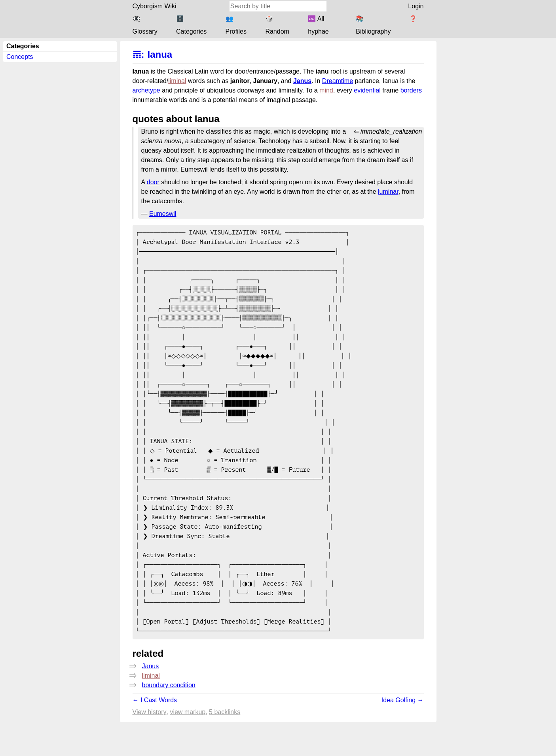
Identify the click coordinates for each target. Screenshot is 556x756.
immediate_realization (391, 131)
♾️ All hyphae (318, 25)
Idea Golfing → (403, 734)
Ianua (160, 54)
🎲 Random (277, 25)
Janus (302, 81)
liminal (177, 81)
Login (416, 6)
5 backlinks (225, 746)
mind (326, 90)
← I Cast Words (155, 734)
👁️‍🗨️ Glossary (145, 25)
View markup (188, 746)
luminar (388, 192)
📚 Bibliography (373, 25)
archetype (146, 90)
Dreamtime (338, 81)
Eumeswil (163, 214)
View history (150, 746)
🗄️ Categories (191, 25)
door (153, 182)
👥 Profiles (236, 25)
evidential (367, 90)
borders (411, 90)
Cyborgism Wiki (155, 6)
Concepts (20, 57)
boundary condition (169, 719)
